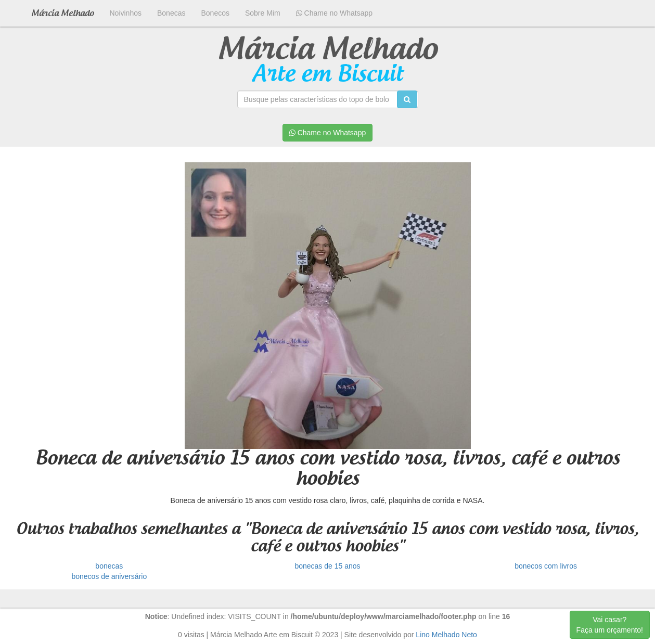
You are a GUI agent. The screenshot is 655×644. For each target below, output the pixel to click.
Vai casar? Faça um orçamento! (610, 625)
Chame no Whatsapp (334, 13)
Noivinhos (126, 13)
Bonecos (215, 13)
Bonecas (171, 13)
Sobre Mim (263, 13)
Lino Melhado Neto (446, 635)
